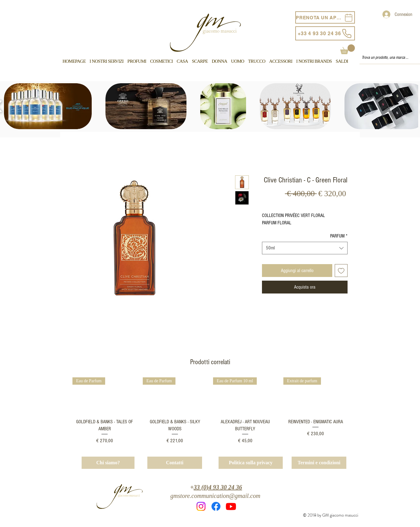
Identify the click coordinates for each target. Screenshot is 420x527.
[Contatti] (175, 463)
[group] (210, 411)
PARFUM (339, 236)
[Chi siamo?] (108, 463)
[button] (348, 49)
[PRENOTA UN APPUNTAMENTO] (325, 17)
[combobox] (305, 248)
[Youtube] (231, 506)
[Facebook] (216, 506)
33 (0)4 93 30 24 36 (218, 487)
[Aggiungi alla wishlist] (341, 271)
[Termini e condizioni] (319, 463)
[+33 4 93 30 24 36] (325, 33)
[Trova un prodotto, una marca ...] (387, 58)
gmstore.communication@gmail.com (215, 496)
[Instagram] (201, 506)
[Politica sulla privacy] (251, 463)
